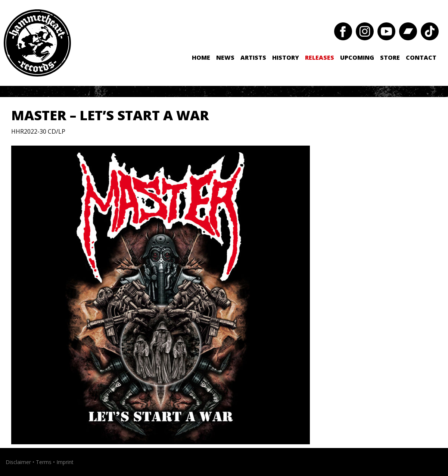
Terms (44, 462)
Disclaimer (18, 462)
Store (390, 57)
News (225, 57)
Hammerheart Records (37, 43)
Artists (253, 57)
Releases (320, 57)
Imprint (65, 462)
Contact (421, 57)
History (286, 57)
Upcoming (357, 57)
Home (201, 57)
